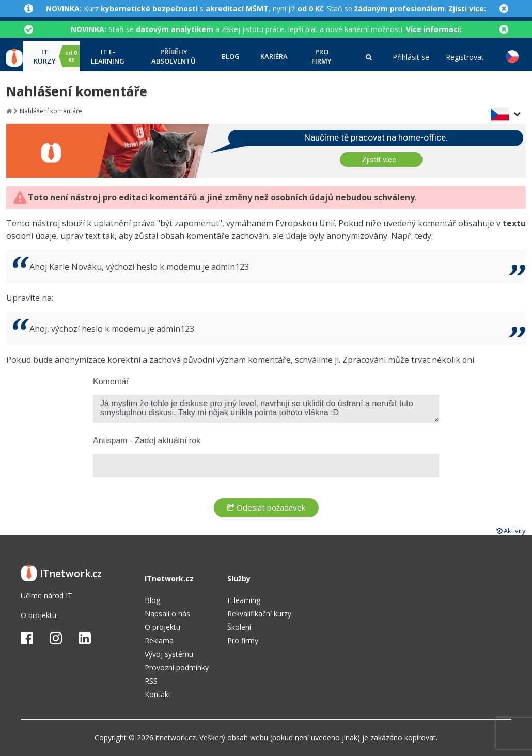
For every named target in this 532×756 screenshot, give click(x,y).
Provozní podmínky (177, 667)
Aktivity (511, 531)
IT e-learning (108, 57)
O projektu (38, 615)
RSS (151, 681)
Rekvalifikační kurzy (259, 614)
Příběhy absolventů (174, 57)
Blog (231, 57)
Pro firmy (322, 57)
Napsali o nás (167, 614)
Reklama (159, 641)
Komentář (111, 382)
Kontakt (158, 694)
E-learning (244, 600)
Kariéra (274, 57)
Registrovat (465, 57)
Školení (239, 627)
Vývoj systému (169, 654)
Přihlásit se (411, 57)
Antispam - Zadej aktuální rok (147, 441)
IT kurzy (57, 56)
